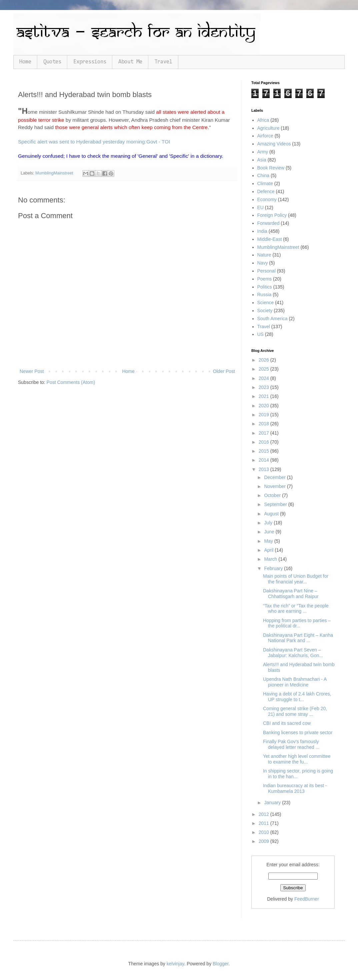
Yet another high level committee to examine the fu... (297, 759)
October (273, 495)
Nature (264, 255)
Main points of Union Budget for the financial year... (296, 579)
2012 (264, 814)
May (269, 541)
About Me (130, 62)
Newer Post (32, 371)
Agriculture (268, 128)
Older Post (224, 371)
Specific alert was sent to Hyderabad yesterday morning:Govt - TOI (94, 142)
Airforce (265, 136)
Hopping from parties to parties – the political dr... (297, 623)
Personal (266, 271)
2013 (264, 469)
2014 (264, 460)
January (273, 803)
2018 (264, 424)
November (275, 486)
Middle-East (270, 239)
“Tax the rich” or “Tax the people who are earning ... (296, 609)
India (262, 231)
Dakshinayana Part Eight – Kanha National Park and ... (298, 638)
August (272, 514)
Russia (264, 295)
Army (263, 152)
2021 (264, 396)
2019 (264, 415)
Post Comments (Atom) (71, 382)
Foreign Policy (272, 215)
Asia (262, 160)
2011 (264, 823)
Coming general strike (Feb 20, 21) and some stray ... (295, 711)
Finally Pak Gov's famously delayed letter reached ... (291, 744)
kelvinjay (175, 964)
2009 (264, 841)
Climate (265, 183)
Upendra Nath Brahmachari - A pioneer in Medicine (295, 682)
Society (265, 311)
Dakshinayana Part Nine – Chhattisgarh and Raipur (291, 594)
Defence (266, 191)
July (269, 523)
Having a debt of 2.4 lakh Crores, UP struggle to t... (297, 697)
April (269, 550)
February (274, 568)
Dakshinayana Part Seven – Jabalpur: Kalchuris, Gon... (293, 653)
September (276, 504)
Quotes (52, 62)
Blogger (220, 964)
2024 (264, 378)
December (275, 477)
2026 (264, 360)
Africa (263, 120)
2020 (264, 406)
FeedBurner (307, 899)
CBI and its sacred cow (287, 723)
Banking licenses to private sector (298, 732)
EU (260, 207)
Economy (267, 199)
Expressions (90, 62)
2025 (264, 369)
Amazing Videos (274, 144)
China (263, 175)
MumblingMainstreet (54, 173)
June (270, 532)
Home (25, 62)
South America (272, 319)
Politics (265, 287)
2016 (264, 442)
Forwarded (268, 223)
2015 (264, 451)
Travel (163, 62)
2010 (264, 832)
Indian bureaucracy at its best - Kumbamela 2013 (295, 788)
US (260, 334)
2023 (264, 387)
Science (266, 303)
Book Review (271, 168)
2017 (264, 433)
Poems (265, 279)
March (271, 559)
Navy (263, 263)
